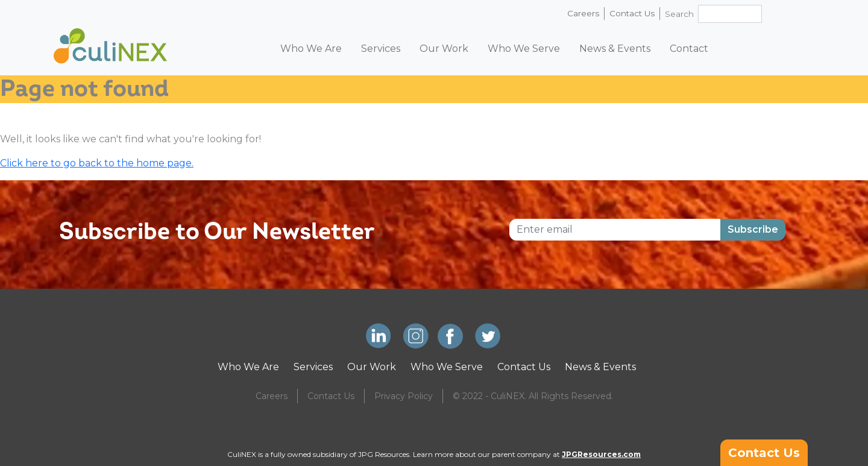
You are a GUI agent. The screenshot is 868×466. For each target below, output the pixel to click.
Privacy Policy (404, 396)
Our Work (444, 49)
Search (679, 14)
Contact (689, 49)
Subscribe (753, 229)
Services (381, 49)
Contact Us (632, 13)
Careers (583, 13)
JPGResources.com (601, 454)
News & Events (615, 49)
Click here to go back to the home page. (97, 163)
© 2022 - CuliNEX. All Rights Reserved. (533, 396)
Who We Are (311, 49)
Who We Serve (524, 49)
